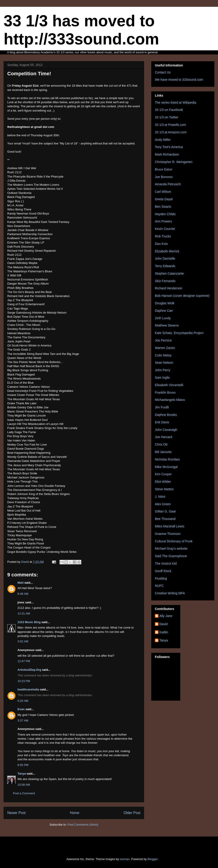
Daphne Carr (164, 311)
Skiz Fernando (165, 281)
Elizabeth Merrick (167, 251)
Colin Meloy (163, 355)
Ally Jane (166, 616)
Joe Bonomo (164, 177)
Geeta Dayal (164, 199)
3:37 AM (23, 720)
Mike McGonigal (166, 467)
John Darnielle (165, 258)
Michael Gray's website (171, 549)
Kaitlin (164, 632)
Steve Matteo (164, 489)
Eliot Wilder (163, 482)
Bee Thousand (165, 519)
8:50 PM (23, 765)
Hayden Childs (165, 214)
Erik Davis (162, 422)
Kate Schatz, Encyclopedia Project (179, 333)
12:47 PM (24, 661)
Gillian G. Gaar (165, 511)
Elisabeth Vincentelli (169, 385)
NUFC (159, 586)
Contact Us (163, 72)
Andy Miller (163, 140)
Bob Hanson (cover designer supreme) (182, 296)
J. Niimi (160, 497)
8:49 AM (23, 594)
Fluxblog (161, 578)
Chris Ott (161, 444)
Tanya (22, 774)
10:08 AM (24, 785)
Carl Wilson (163, 192)
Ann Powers (163, 221)
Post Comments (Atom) (83, 825)
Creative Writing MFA (170, 593)
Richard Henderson (169, 288)
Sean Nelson (164, 363)
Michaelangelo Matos (170, 400)
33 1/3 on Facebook (169, 110)
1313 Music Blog (29, 622)
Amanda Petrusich (168, 184)
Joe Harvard (163, 437)
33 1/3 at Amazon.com (171, 132)
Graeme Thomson (168, 534)
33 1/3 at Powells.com (170, 125)
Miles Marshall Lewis (170, 526)
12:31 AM (24, 613)
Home (75, 813)
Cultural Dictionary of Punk (174, 541)
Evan (21, 709)
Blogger (153, 859)
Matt (21, 583)
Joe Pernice (163, 340)
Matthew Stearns (167, 325)
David (163, 624)
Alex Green (163, 504)
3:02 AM (23, 641)
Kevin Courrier (165, 229)
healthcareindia (28, 689)
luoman (125, 859)
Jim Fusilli (162, 407)
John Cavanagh (166, 430)
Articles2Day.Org (29, 670)
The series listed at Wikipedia (176, 102)
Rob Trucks (163, 236)
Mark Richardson (167, 154)
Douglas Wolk (165, 303)
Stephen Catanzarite (169, 273)
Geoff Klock (163, 571)
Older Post (132, 813)
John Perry (163, 370)
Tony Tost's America (169, 147)
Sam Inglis (162, 378)
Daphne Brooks (166, 415)
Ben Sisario (163, 207)
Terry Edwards (165, 266)
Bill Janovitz (163, 452)
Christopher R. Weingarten (174, 162)
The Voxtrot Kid (166, 563)
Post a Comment (24, 793)
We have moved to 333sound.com (179, 80)
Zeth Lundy (163, 318)
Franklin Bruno (165, 393)
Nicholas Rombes (167, 459)
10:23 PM (24, 681)
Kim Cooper (163, 474)
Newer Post (16, 813)
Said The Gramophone (171, 556)
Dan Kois (161, 244)
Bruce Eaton (164, 169)
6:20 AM (23, 701)
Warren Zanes (165, 348)
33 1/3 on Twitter (167, 117)
